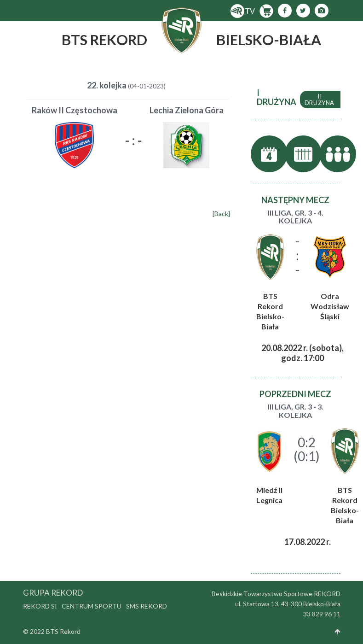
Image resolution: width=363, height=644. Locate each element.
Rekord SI (40, 606)
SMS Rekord (147, 606)
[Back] (221, 214)
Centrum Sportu (92, 606)
